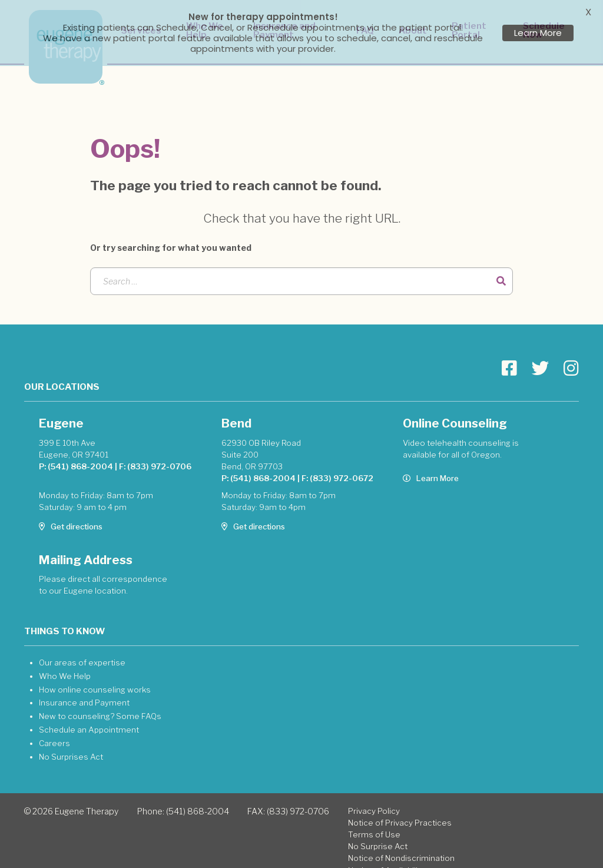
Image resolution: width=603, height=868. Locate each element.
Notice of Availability (386, 858)
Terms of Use (374, 822)
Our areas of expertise (82, 650)
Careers (54, 731)
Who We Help (65, 664)
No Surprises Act (71, 744)
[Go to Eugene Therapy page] (509, 356)
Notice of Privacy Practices (400, 810)
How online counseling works (95, 677)
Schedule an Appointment (89, 717)
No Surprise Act (378, 834)
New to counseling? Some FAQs (100, 704)
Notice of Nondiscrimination (401, 846)
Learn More (431, 466)
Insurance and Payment (84, 690)
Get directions (71, 514)
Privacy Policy (374, 799)
